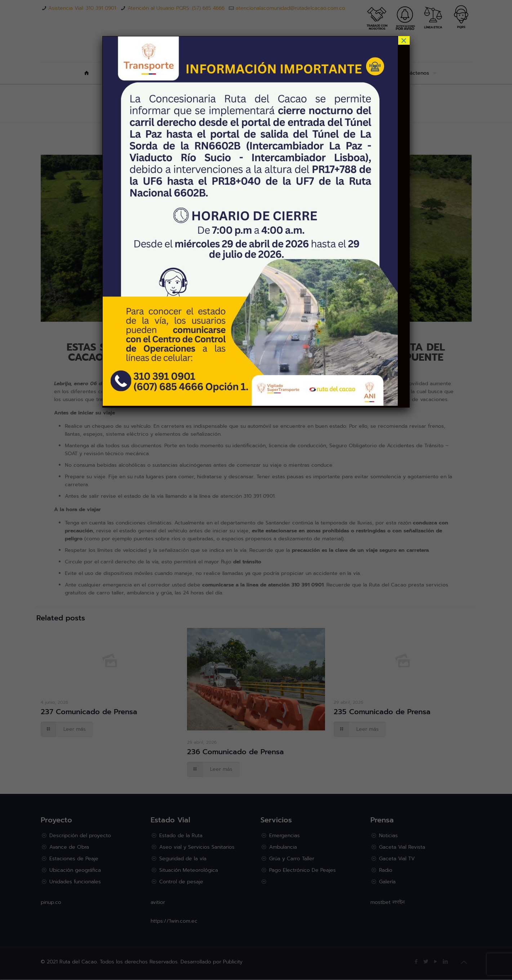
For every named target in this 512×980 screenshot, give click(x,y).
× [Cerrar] (404, 40)
